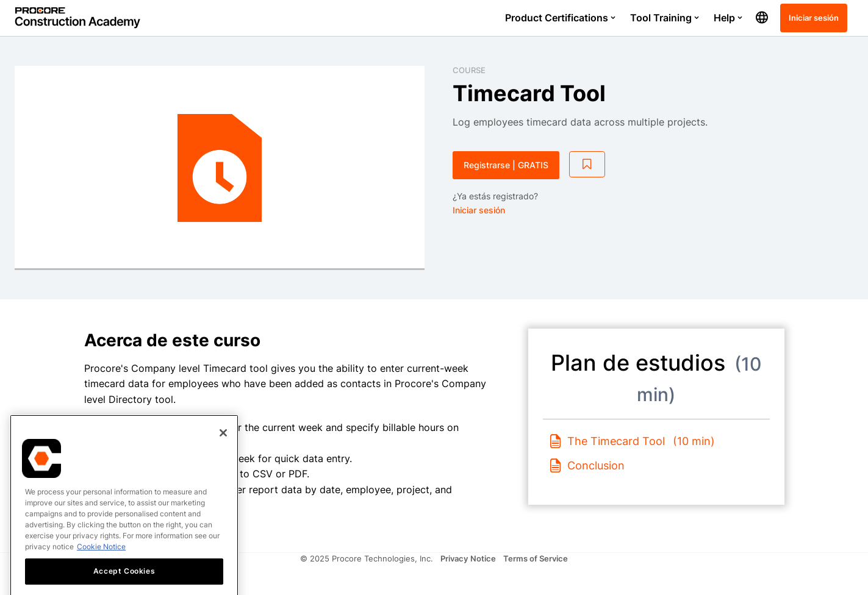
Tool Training (665, 18)
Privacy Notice (468, 558)
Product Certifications (560, 18)
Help (728, 18)
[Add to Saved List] (587, 165)
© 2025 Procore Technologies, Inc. (367, 558)
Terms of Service (536, 558)
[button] (762, 18)
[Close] (223, 469)
